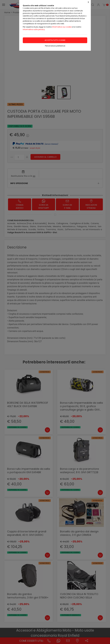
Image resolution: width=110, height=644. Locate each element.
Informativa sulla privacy (34, 29)
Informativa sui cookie (62, 27)
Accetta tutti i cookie (55, 40)
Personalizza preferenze (55, 46)
